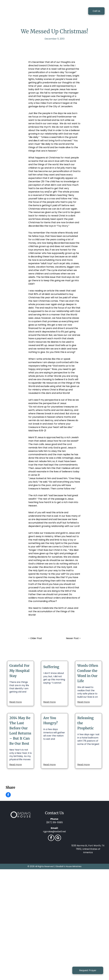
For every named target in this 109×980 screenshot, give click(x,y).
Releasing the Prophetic (86, 723)
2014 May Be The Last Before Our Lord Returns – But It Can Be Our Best (20, 731)
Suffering (51, 667)
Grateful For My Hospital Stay (19, 671)
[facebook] (51, 838)
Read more (16, 702)
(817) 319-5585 (54, 822)
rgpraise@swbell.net (54, 832)
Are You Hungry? (51, 720)
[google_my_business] (58, 838)
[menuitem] (36, 11)
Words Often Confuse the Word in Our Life (88, 673)
